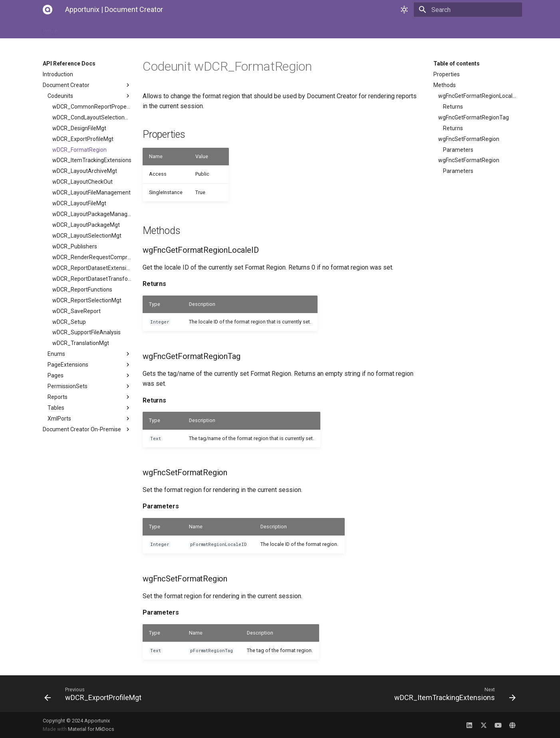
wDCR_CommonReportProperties (92, 107)
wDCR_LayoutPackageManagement (92, 214)
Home (50, 29)
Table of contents (457, 63)
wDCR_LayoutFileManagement (91, 192)
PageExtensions (89, 365)
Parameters (458, 150)
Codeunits (89, 96)
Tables (89, 408)
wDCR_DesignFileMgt (79, 128)
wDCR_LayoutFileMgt (79, 203)
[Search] (475, 10)
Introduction (58, 74)
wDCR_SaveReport (76, 311)
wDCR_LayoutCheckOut (82, 182)
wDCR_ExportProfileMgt (83, 139)
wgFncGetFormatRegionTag (474, 117)
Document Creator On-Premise (87, 429)
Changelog (242, 29)
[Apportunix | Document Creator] (48, 10)
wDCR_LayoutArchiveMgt (85, 171)
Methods (445, 85)
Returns (453, 107)
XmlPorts (89, 419)
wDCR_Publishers (75, 246)
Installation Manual (92, 29)
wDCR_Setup (69, 322)
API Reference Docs (193, 29)
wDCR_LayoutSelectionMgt (87, 236)
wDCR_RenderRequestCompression (92, 257)
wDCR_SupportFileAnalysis (86, 332)
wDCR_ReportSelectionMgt (87, 300)
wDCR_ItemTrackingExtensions (92, 160)
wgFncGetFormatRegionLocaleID (478, 96)
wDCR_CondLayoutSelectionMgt (92, 117)
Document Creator (87, 85)
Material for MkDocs (91, 729)
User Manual (142, 29)
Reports (89, 397)
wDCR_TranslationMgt (81, 343)
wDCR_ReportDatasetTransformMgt (92, 279)
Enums (89, 354)
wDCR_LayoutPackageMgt (86, 225)
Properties (447, 74)
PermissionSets (89, 386)
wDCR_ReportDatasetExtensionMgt (92, 268)
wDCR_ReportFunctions (82, 290)
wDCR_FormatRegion (79, 150)
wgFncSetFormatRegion (469, 139)
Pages (89, 375)
